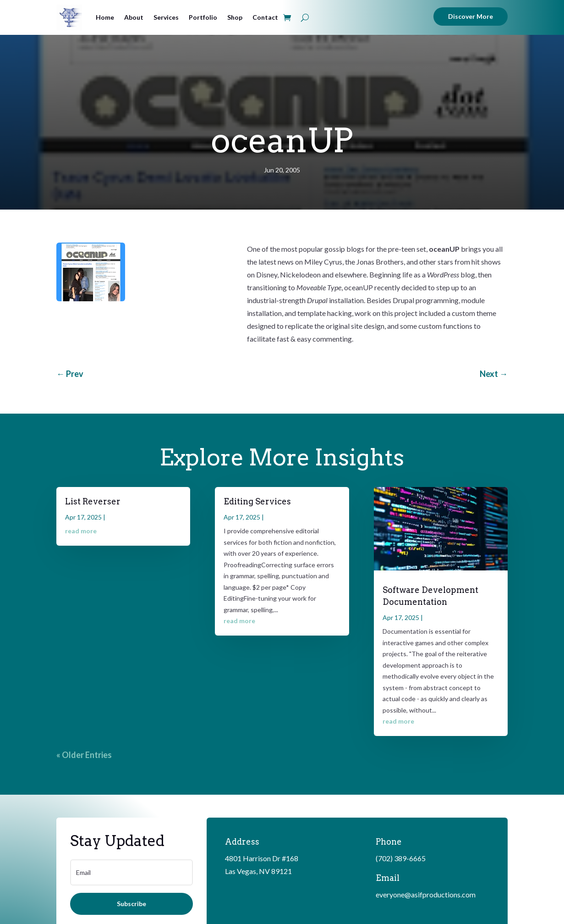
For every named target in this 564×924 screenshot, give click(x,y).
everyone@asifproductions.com (426, 894)
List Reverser (93, 501)
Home (105, 17)
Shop (235, 17)
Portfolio (203, 17)
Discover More (471, 16)
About (134, 17)
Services (166, 17)
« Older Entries (84, 755)
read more (81, 531)
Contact (265, 17)
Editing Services (257, 501)
